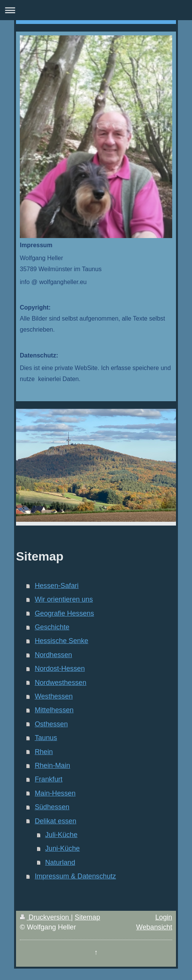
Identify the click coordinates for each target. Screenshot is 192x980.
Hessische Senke (62, 641)
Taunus (46, 738)
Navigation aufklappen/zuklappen (96, 10)
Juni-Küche (62, 848)
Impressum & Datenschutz (75, 876)
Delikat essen (55, 821)
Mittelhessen (54, 710)
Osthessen (51, 724)
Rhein (44, 752)
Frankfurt (49, 779)
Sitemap (87, 917)
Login (164, 917)
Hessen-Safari (57, 586)
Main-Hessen (55, 793)
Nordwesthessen (60, 683)
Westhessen (54, 696)
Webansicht (154, 927)
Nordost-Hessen (60, 669)
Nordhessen (53, 655)
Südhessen (52, 807)
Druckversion (45, 917)
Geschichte (52, 627)
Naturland (60, 862)
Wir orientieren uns (64, 599)
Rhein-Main (52, 766)
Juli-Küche (61, 835)
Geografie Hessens (64, 613)
